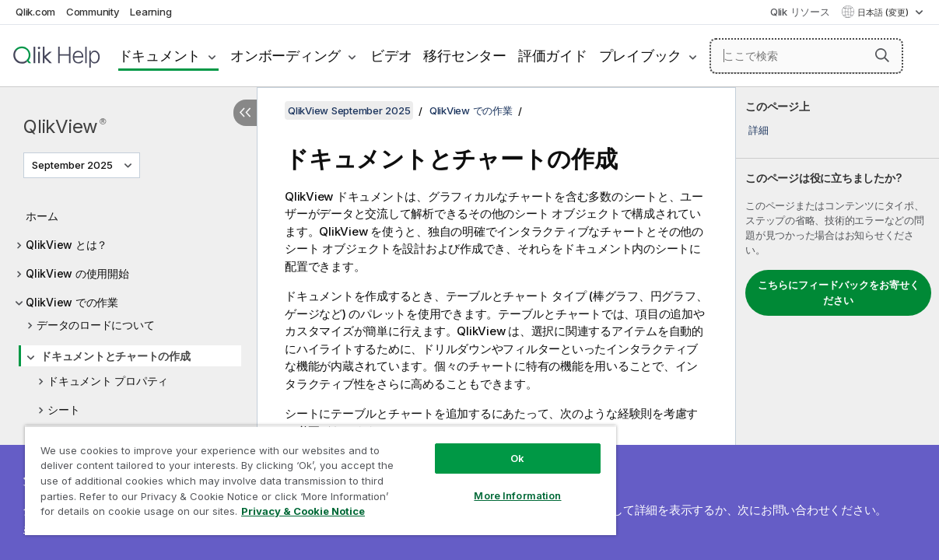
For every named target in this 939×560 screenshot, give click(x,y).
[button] (882, 55)
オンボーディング (286, 56)
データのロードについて (95, 325)
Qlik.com (35, 12)
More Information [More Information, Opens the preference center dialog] (478, 484)
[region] (297, 474)
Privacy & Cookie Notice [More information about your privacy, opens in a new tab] (131, 514)
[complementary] (837, 324)
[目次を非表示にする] (245, 113)
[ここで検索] (806, 56)
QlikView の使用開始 (77, 273)
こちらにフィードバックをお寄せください (839, 292)
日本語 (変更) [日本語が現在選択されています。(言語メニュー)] (884, 12)
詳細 (759, 130)
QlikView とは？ (67, 245)
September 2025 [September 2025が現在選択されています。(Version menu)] (74, 165)
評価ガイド (553, 56)
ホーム (42, 216)
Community (93, 12)
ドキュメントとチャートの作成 (116, 356)
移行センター (465, 56)
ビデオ (391, 56)
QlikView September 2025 (349, 110)
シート (63, 409)
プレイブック (641, 56)
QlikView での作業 (72, 302)
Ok (478, 446)
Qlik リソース (800, 12)
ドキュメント (160, 56)
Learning (151, 12)
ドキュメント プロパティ (108, 381)
